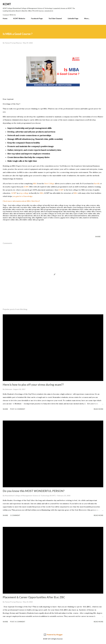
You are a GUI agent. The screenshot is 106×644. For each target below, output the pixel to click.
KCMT (7, 4)
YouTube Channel (55, 18)
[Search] (96, 4)
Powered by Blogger (53, 635)
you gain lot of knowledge (22, 196)
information (21, 201)
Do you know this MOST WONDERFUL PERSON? (34, 491)
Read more (98, 409)
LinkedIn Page (73, 18)
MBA (35, 184)
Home (5, 18)
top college (24, 193)
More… (87, 18)
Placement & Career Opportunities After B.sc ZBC (34, 597)
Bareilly (96, 184)
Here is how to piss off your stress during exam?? (33, 385)
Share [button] (98, 237)
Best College (50, 184)
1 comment (15, 515)
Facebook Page (37, 18)
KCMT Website (19, 18)
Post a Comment (18, 409)
